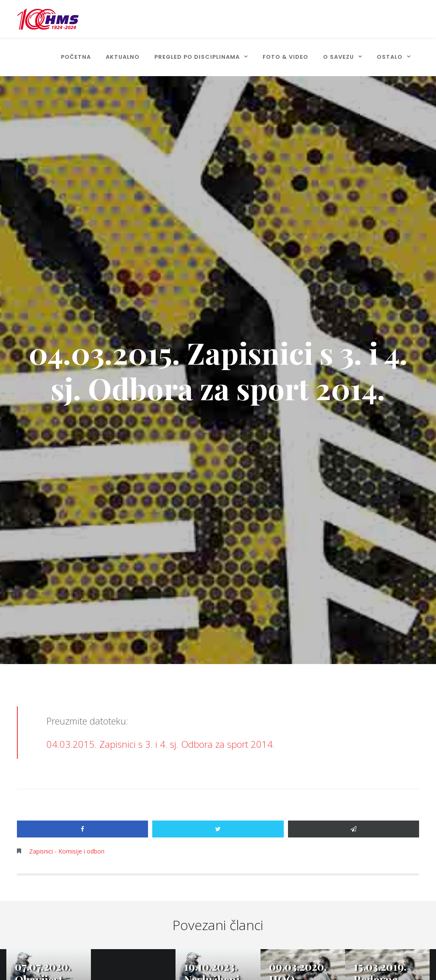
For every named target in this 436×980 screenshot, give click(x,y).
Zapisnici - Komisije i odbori (67, 851)
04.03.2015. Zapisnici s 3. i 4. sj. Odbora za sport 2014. (161, 744)
